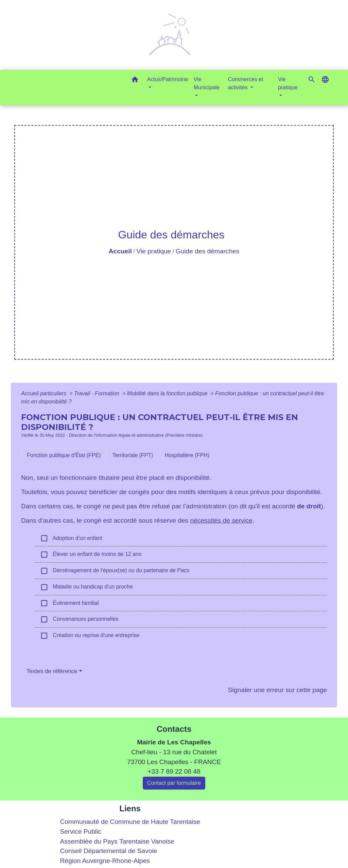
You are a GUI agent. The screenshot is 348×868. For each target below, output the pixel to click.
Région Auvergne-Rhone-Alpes (105, 861)
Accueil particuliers (45, 393)
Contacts (174, 729)
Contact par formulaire (174, 783)
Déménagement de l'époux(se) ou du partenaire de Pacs (115, 571)
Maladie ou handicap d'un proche (86, 587)
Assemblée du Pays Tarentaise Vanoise (117, 841)
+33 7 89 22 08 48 (174, 771)
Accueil (120, 251)
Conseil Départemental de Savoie (108, 851)
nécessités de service (221, 520)
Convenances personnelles (79, 619)
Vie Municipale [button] (207, 83)
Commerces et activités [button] (246, 83)
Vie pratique (154, 251)
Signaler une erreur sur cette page (277, 690)
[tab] (64, 455)
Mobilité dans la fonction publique (168, 393)
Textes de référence (52, 671)
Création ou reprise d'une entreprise (90, 636)
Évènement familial (69, 603)
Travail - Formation (98, 393)
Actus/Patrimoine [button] (168, 79)
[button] (135, 81)
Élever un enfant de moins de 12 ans (91, 555)
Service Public (81, 831)
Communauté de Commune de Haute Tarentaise (130, 822)
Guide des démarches (208, 251)
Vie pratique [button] (288, 83)
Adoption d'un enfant (71, 538)
